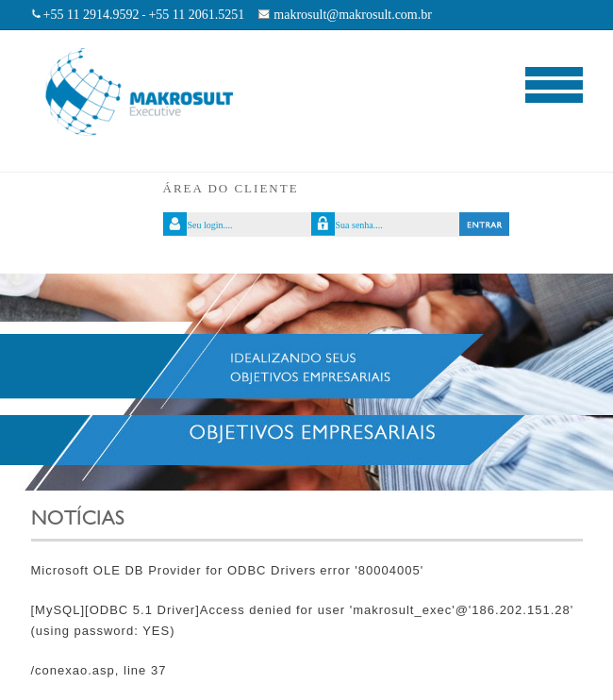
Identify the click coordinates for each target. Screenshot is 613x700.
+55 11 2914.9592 (91, 15)
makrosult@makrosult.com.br (353, 15)
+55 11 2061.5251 (196, 15)
